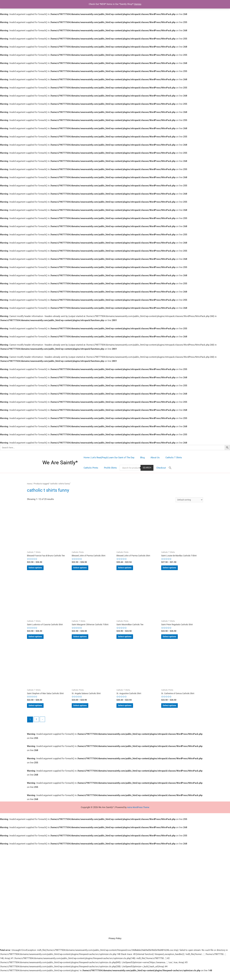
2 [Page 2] (37, 726)
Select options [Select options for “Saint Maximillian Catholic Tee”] (129, 640)
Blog (140, 458)
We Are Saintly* (60, 463)
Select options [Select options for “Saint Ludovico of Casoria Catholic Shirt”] (40, 640)
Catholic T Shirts (169, 458)
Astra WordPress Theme (138, 813)
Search (125, 468)
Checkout (138, 468)
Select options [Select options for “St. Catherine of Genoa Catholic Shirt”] (174, 711)
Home (30, 484)
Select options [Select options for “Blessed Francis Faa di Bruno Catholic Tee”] (40, 569)
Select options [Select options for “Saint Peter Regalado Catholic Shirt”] (174, 640)
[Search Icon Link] (147, 468)
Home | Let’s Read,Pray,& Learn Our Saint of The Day (108, 458)
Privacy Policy (115, 946)
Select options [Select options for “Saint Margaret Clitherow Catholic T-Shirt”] (85, 640)
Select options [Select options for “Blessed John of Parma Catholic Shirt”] (85, 569)
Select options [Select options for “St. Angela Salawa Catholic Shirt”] (85, 711)
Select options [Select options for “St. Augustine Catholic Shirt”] (129, 711)
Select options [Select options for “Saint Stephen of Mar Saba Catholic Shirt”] (40, 711)
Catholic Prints (188, 458)
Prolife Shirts (89, 468)
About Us (151, 458)
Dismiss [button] (138, 4)
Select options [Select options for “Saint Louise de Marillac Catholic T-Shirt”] (174, 569)
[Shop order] (188, 500)
